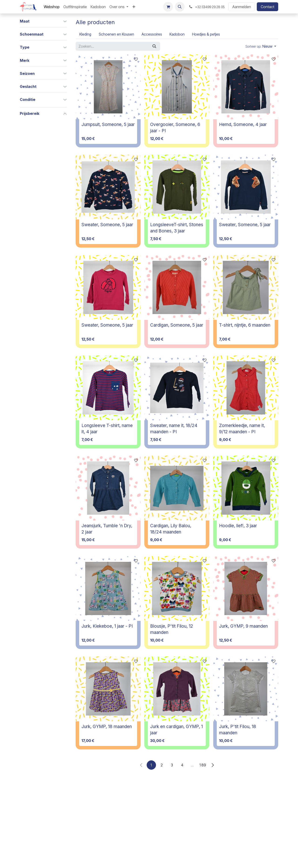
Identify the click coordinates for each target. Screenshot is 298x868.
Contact (268, 7)
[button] (180, 7)
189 (203, 765)
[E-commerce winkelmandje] (168, 7)
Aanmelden (242, 7)
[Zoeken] (154, 46)
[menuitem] (52, 7)
